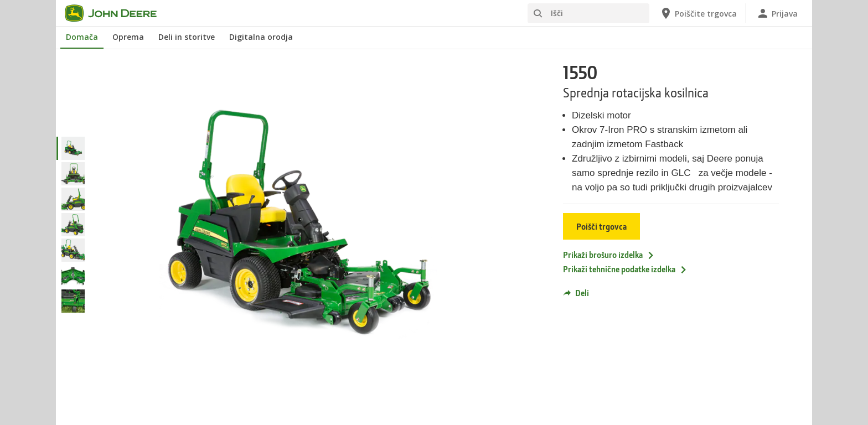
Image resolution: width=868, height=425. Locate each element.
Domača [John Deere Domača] (82, 37)
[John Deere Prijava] (777, 13)
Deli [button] (576, 293)
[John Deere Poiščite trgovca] (698, 13)
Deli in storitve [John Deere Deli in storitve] (187, 37)
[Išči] (588, 13)
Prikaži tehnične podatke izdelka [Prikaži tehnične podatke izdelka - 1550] (625, 269)
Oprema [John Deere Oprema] (128, 37)
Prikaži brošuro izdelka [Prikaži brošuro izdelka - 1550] (609, 255)
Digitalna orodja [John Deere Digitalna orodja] (261, 37)
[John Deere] (117, 13)
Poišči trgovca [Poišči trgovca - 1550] (601, 226)
